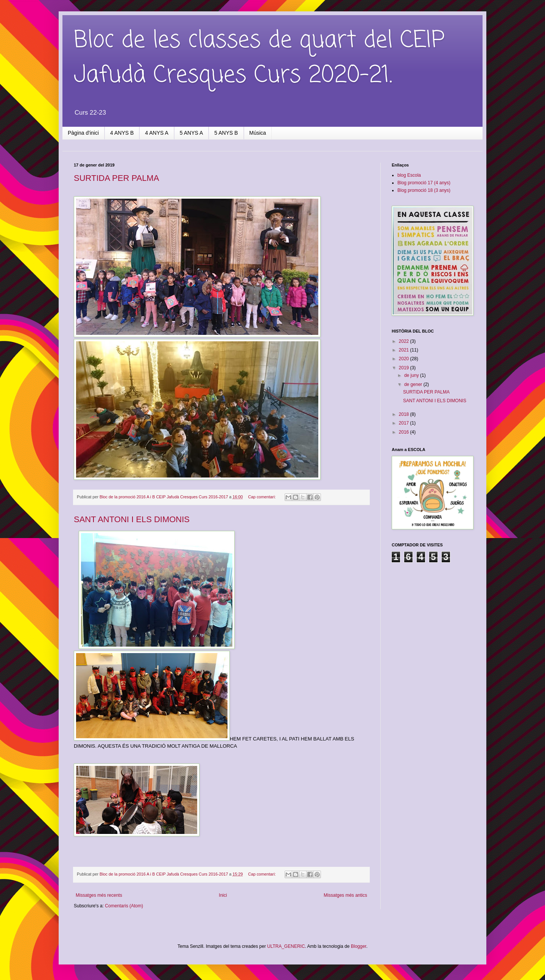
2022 (405, 341)
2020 (405, 359)
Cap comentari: (262, 497)
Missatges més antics (345, 895)
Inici (223, 895)
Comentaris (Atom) (124, 906)
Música (258, 133)
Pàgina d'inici (83, 133)
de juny (412, 375)
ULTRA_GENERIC (286, 946)
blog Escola (409, 175)
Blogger (359, 946)
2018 (405, 414)
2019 (405, 368)
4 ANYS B (122, 133)
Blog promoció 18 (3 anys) (424, 190)
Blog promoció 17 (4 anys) (424, 183)
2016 (405, 432)
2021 (405, 350)
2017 (405, 423)
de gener (414, 384)
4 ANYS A (156, 133)
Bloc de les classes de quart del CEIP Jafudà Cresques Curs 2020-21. (259, 58)
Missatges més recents (99, 895)
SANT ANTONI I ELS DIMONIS (132, 519)
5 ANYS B (226, 133)
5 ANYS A (191, 133)
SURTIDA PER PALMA (116, 178)
